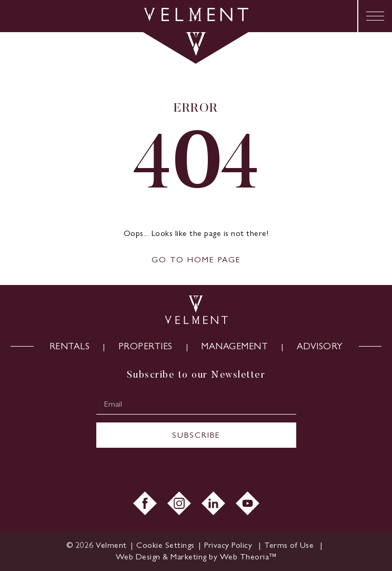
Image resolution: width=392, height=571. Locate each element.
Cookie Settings (165, 545)
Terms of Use (290, 545)
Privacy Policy (229, 545)
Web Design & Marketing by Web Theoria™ (196, 557)
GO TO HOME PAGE (196, 259)
